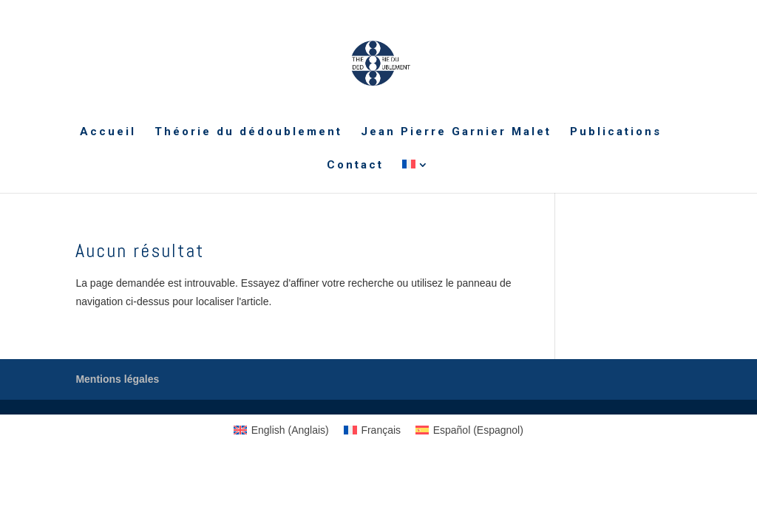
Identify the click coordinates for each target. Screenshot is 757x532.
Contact (355, 166)
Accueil (108, 132)
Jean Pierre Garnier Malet (456, 132)
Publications (616, 132)
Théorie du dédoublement (248, 132)
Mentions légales (117, 379)
